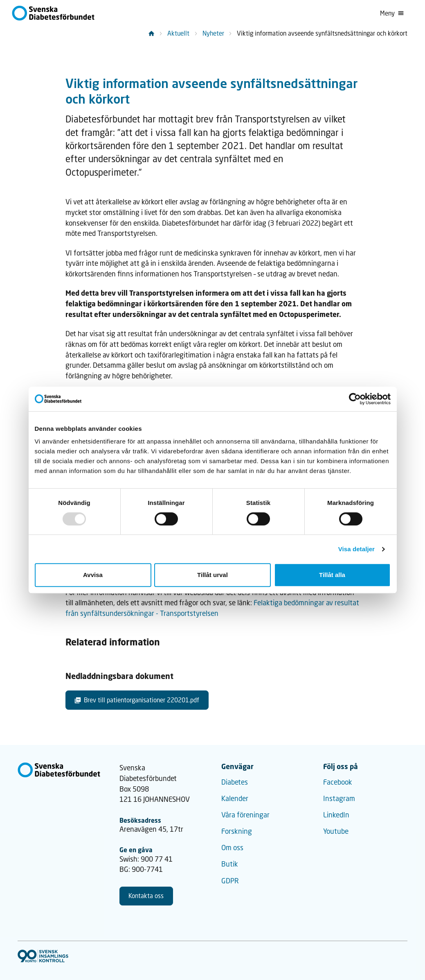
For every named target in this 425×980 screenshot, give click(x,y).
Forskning (237, 831)
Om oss (232, 848)
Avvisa (93, 575)
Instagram (339, 798)
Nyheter (213, 33)
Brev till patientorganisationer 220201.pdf (137, 700)
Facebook (338, 782)
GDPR (230, 881)
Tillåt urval (212, 575)
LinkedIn (336, 815)
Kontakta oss (146, 896)
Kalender (235, 798)
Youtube (336, 831)
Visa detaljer (356, 549)
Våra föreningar (245, 815)
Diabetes (235, 782)
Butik (230, 864)
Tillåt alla (332, 575)
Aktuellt (178, 33)
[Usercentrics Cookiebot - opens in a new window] (355, 399)
